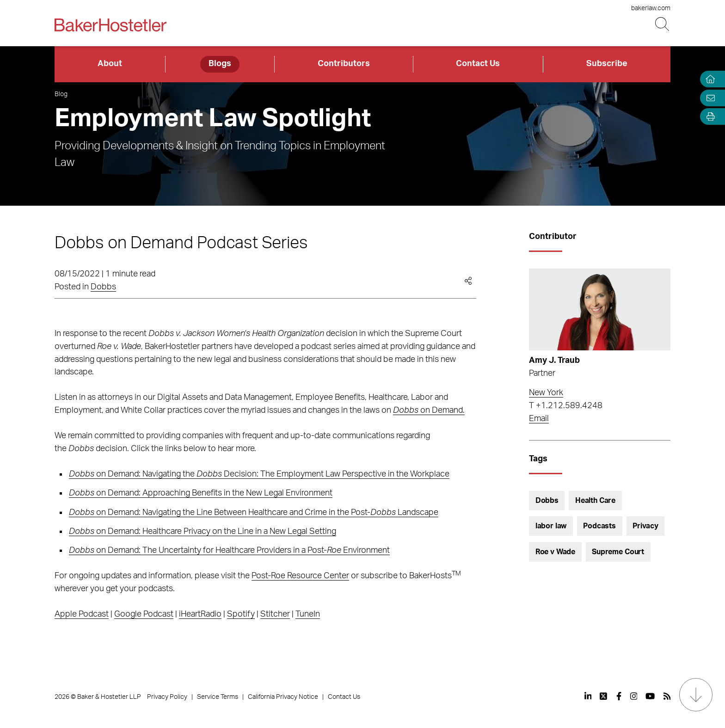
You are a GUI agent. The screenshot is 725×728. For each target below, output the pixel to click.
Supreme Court (618, 552)
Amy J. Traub (554, 361)
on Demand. (429, 410)
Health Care (595, 501)
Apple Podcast (82, 614)
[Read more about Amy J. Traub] (600, 310)
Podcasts (599, 526)
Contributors (344, 64)
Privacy (645, 526)
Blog (61, 94)
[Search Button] (663, 24)
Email (539, 419)
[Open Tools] (708, 117)
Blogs (220, 64)
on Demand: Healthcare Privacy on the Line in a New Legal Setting (203, 532)
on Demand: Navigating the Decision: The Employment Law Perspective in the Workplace (259, 474)
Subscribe (607, 64)
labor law (551, 526)
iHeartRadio (200, 614)
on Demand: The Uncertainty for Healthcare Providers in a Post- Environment (229, 551)
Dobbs (103, 287)
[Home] (708, 79)
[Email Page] (708, 98)
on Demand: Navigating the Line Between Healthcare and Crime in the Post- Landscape (254, 513)
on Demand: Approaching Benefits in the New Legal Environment (201, 493)
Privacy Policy (167, 697)
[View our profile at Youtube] (650, 696)
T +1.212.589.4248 (566, 406)
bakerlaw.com (651, 8)
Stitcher (275, 614)
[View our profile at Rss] (667, 696)
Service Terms (218, 697)
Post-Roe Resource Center (300, 576)
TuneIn (308, 614)
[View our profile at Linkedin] (588, 696)
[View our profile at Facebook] (619, 696)
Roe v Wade (555, 552)
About (110, 64)
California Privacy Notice (283, 697)
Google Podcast (144, 614)
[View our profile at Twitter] (604, 696)
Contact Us (478, 64)
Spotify (241, 614)
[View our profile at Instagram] (634, 696)
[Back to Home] (111, 25)
